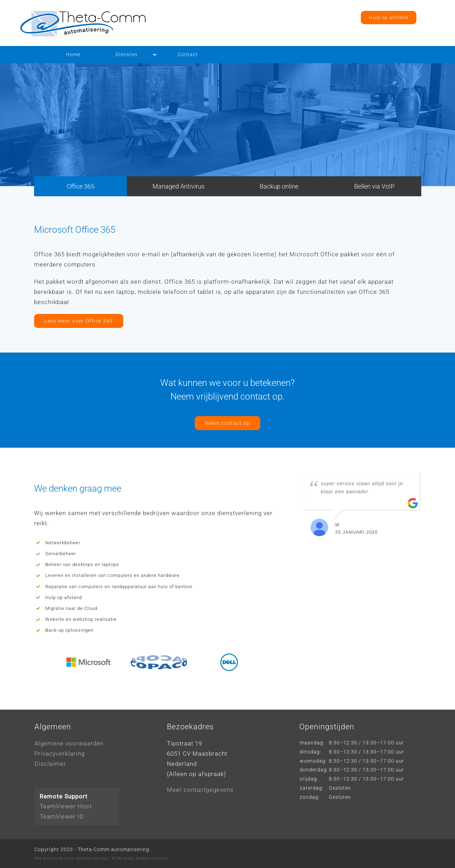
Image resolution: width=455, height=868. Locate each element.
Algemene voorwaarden (69, 743)
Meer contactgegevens (200, 790)
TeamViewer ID (62, 816)
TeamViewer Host (66, 806)
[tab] (81, 186)
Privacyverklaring (60, 754)
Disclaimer (50, 764)
